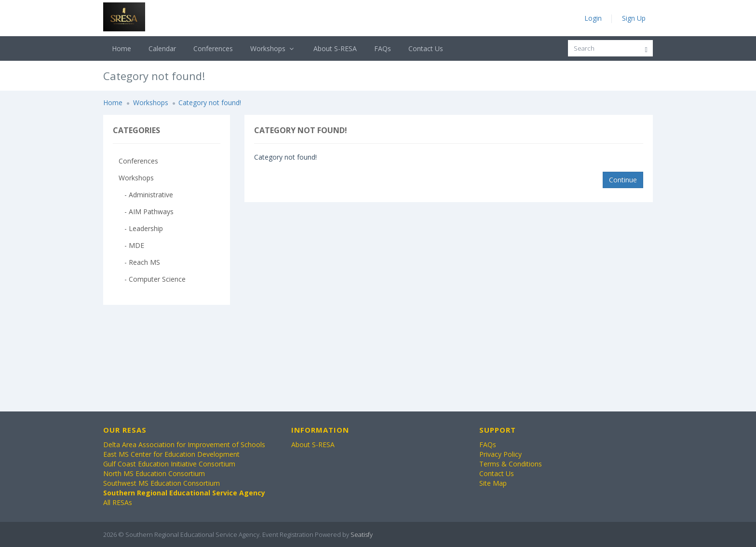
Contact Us (426, 48)
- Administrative (146, 195)
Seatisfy (362, 534)
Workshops (273, 48)
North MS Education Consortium (154, 473)
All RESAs (118, 502)
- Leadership (141, 228)
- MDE (131, 245)
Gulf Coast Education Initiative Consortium (169, 464)
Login (593, 18)
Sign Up (634, 18)
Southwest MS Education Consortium (162, 483)
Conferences (213, 48)
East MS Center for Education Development (171, 454)
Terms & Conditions (511, 464)
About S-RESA (335, 48)
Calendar (162, 48)
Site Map (493, 483)
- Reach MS (139, 262)
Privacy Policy (500, 454)
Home (121, 48)
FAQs (383, 48)
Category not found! (210, 103)
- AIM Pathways (146, 212)
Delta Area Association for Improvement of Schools (184, 444)
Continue (623, 180)
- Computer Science (152, 279)
